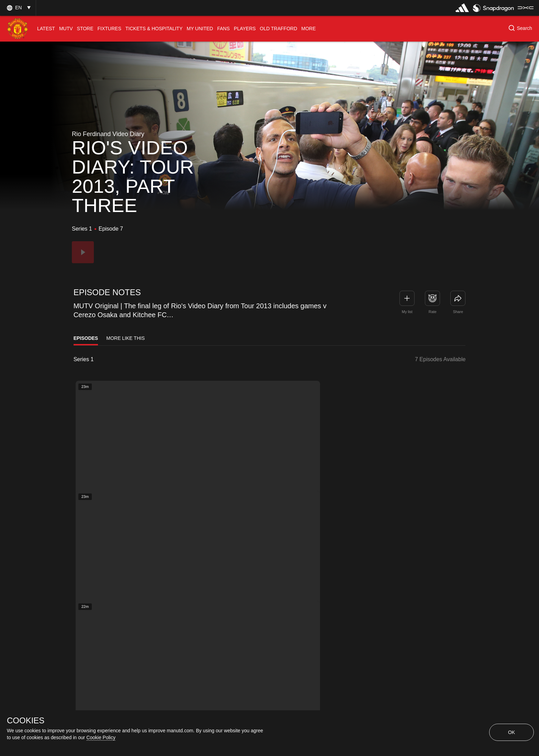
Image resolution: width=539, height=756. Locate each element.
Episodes (86, 338)
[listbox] (101, 359)
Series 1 (84, 359)
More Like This (125, 338)
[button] (18, 8)
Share (458, 312)
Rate (433, 312)
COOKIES (26, 721)
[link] (458, 298)
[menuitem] (46, 29)
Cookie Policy (101, 737)
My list (407, 312)
